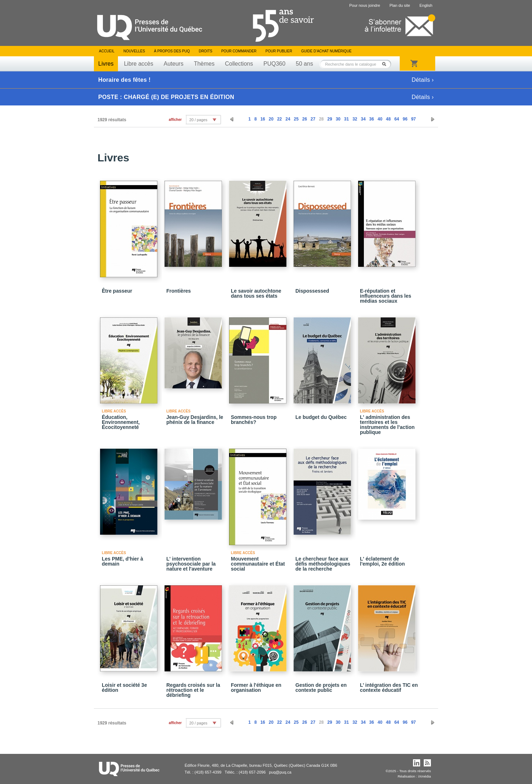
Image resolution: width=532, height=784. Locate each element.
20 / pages (198, 120)
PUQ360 (274, 64)
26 (305, 119)
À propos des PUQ (172, 51)
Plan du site (400, 5)
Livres (106, 64)
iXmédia (424, 776)
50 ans (304, 64)
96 (405, 119)
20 (271, 119)
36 (372, 119)
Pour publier (279, 51)
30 (338, 119)
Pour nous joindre (365, 5)
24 (288, 119)
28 (321, 119)
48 (388, 119)
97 (414, 119)
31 (346, 119)
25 (296, 119)
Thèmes (204, 64)
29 (330, 119)
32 (355, 119)
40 (380, 119)
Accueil (107, 51)
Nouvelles (134, 51)
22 (279, 119)
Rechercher (386, 64)
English (426, 5)
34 (363, 119)
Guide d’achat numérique (326, 51)
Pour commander (239, 51)
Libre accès (139, 64)
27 (313, 119)
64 (397, 119)
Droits (205, 51)
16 (263, 119)
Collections (239, 64)
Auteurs (174, 64)
